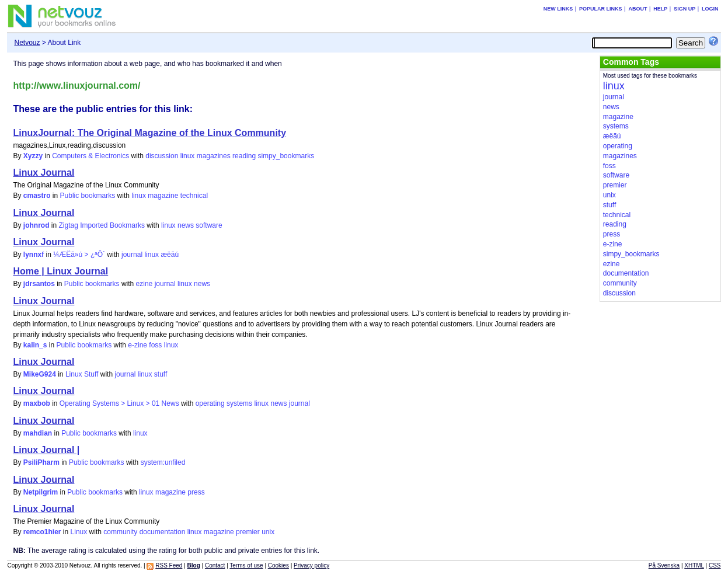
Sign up (685, 9)
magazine (163, 196)
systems (239, 403)
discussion (162, 156)
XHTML (694, 565)
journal (132, 255)
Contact (215, 565)
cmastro (37, 196)
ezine (144, 284)
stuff (161, 374)
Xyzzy (33, 156)
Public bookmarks (88, 196)
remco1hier (42, 532)
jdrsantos (39, 284)
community (120, 532)
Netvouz (27, 43)
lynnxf (34, 255)
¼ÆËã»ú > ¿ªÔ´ (79, 255)
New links (558, 9)
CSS (715, 565)
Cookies (278, 565)
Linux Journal (43, 173)
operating (210, 403)
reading (244, 156)
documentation (163, 532)
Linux (79, 532)
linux (188, 156)
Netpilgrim (41, 492)
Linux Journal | (46, 450)
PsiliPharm (41, 462)
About (638, 9)
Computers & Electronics (90, 156)
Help (660, 9)
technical (194, 196)
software (209, 225)
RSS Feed (169, 565)
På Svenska (664, 565)
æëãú (170, 255)
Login (710, 9)
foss (155, 345)
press (196, 492)
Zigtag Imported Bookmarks (102, 225)
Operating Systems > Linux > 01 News (119, 403)
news (186, 225)
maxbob (37, 403)
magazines (214, 156)
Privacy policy (311, 565)
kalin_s (35, 345)
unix (268, 532)
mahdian (38, 433)
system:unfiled (163, 462)
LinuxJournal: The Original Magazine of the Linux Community (149, 133)
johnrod (36, 225)
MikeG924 (40, 374)
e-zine (137, 345)
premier (248, 532)
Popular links (601, 9)
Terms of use (246, 565)
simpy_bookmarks (286, 156)
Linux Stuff (82, 374)
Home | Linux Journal (60, 271)
